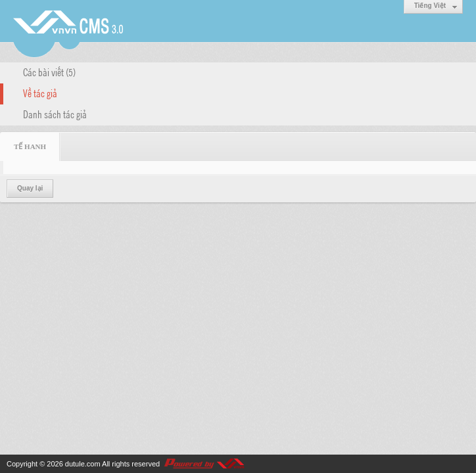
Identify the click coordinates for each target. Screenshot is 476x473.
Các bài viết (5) (49, 72)
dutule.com (83, 464)
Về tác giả (40, 93)
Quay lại (30, 188)
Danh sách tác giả (55, 114)
